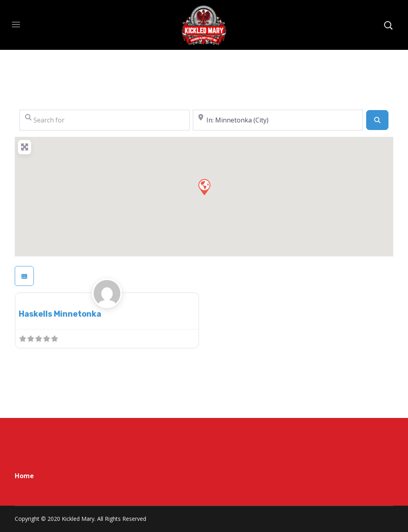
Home (24, 476)
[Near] (278, 120)
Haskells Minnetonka (60, 314)
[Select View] (24, 276)
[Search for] (105, 120)
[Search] (377, 120)
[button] (204, 187)
